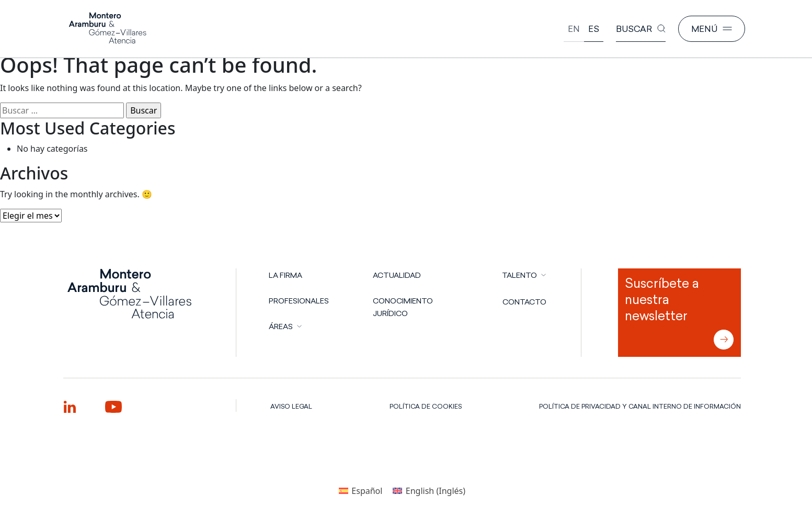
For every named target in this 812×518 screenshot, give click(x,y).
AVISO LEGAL (291, 406)
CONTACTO (524, 302)
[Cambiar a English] (574, 29)
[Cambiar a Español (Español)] (361, 491)
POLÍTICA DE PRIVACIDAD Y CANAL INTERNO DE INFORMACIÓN (640, 406)
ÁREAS (281, 326)
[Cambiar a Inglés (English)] (429, 491)
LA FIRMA (285, 275)
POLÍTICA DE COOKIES (426, 406)
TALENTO (519, 275)
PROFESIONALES (299, 301)
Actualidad (397, 275)
